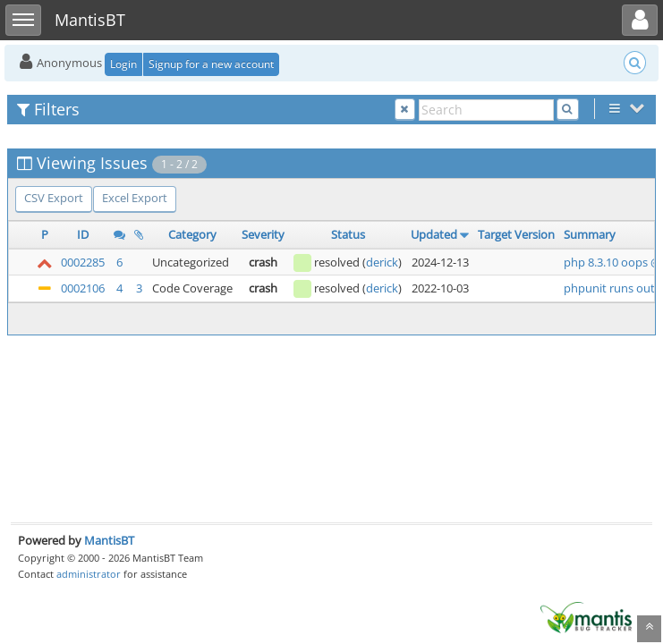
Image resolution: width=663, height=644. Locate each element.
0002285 (83, 262)
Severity (263, 234)
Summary (590, 234)
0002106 (83, 288)
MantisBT (109, 540)
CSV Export (54, 198)
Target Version (516, 234)
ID (83, 234)
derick (382, 262)
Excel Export (135, 198)
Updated (434, 234)
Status (348, 234)
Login (123, 64)
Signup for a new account (211, 64)
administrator (89, 574)
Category (192, 234)
